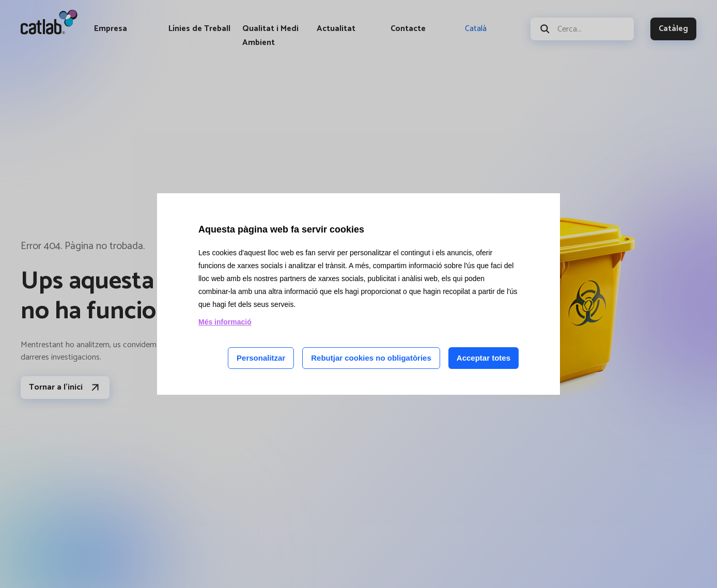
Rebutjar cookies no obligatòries (371, 358)
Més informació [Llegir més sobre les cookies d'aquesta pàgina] (225, 322)
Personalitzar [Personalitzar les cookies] (261, 358)
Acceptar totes (484, 358)
